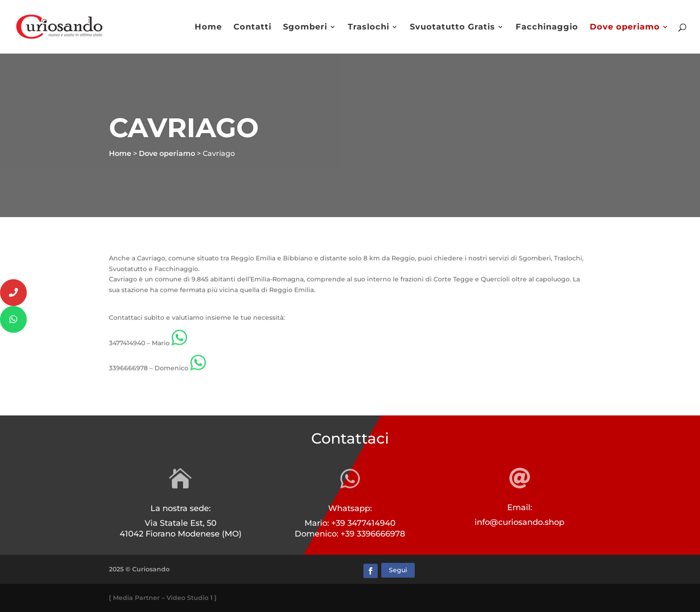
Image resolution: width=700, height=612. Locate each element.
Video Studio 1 (190, 598)
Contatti (252, 28)
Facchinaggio (547, 28)
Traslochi (369, 28)
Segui (398, 570)
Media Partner (136, 598)
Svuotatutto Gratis (452, 28)
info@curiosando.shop (519, 522)
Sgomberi (305, 28)
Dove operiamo (625, 28)
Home (208, 28)
